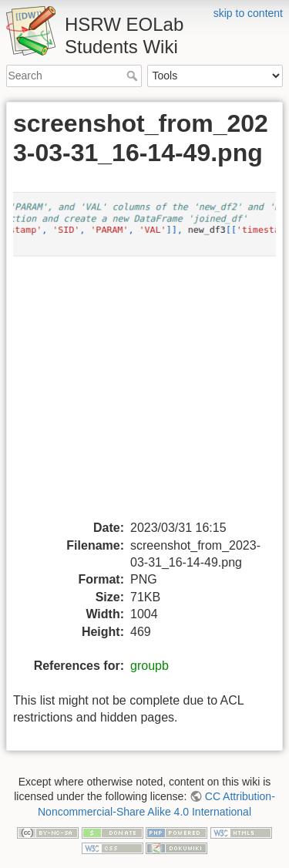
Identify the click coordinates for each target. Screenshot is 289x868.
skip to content (248, 13)
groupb (150, 666)
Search (134, 76)
